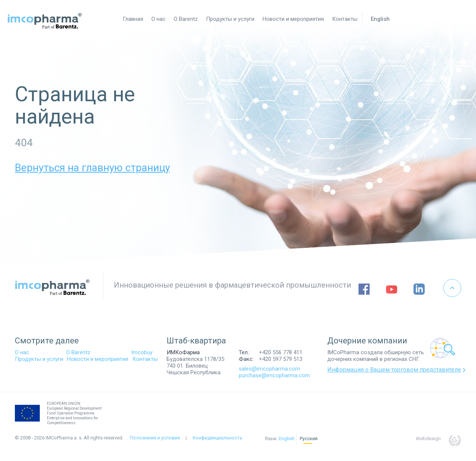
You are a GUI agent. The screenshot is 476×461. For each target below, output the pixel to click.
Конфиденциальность (218, 438)
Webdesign (428, 438)
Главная (133, 19)
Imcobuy (142, 352)
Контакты (345, 19)
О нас (158, 19)
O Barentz (78, 352)
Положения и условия (155, 438)
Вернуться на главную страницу (92, 168)
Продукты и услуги (230, 19)
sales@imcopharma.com (269, 369)
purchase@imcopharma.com (274, 375)
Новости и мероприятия (293, 19)
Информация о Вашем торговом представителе (394, 370)
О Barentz (186, 19)
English (380, 19)
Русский (309, 438)
